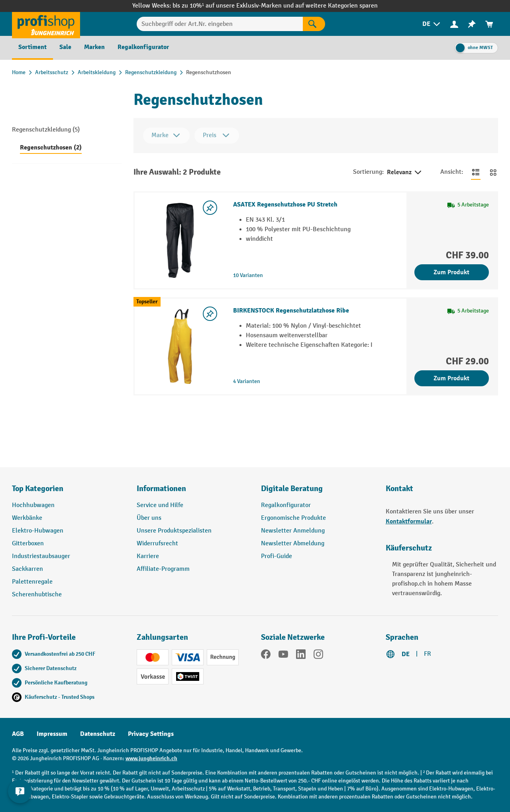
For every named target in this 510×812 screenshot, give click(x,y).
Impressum (52, 734)
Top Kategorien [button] (38, 489)
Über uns (149, 518)
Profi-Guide (277, 556)
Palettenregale (32, 582)
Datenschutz (98, 734)
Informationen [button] (161, 489)
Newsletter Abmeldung (293, 544)
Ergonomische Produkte (293, 518)
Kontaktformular (409, 521)
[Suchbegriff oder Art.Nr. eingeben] (220, 24)
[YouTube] (283, 656)
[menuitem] (432, 24)
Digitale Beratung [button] (292, 489)
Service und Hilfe (160, 505)
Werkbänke (27, 518)
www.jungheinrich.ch (151, 758)
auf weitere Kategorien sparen (336, 6)
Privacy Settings (151, 734)
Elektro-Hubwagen (38, 531)
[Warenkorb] (489, 24)
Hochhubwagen (33, 505)
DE (406, 654)
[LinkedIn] (301, 656)
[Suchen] (314, 24)
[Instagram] (318, 656)
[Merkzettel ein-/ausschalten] (210, 208)
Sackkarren (27, 569)
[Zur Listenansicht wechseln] (476, 172)
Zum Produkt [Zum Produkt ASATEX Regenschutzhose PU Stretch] (451, 272)
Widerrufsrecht (157, 544)
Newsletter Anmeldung (293, 531)
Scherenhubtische (37, 595)
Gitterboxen (28, 544)
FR (428, 654)
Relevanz (405, 173)
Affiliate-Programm (163, 569)
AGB (18, 734)
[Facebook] (266, 656)
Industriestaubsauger (41, 556)
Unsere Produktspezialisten (174, 531)
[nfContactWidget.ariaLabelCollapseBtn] (20, 792)
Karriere (148, 556)
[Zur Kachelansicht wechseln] (493, 172)
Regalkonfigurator (286, 505)
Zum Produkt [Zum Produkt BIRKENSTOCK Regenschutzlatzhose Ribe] (451, 378)
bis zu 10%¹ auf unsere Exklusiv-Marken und (234, 6)
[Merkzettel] (472, 24)
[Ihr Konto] (454, 24)
